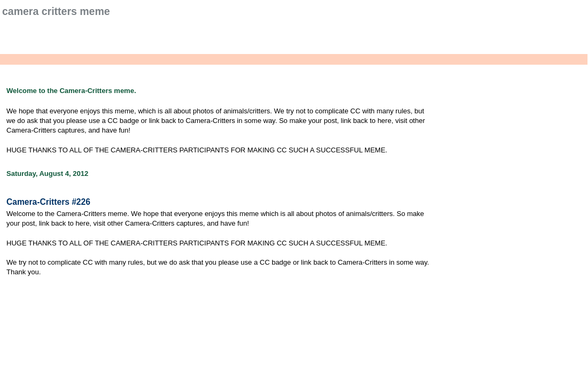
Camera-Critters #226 (48, 202)
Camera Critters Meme (56, 11)
